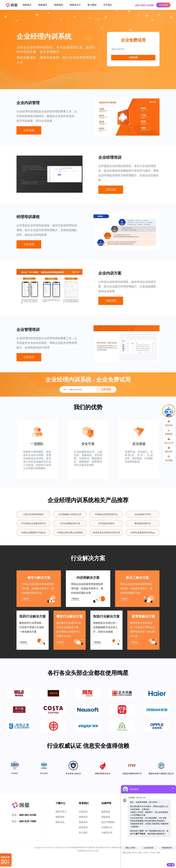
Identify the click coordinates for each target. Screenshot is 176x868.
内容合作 (83, 812)
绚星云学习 (61, 812)
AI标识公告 (107, 833)
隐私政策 (106, 817)
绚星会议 (60, 822)
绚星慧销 (58, 5)
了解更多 (26, 599)
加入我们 (83, 833)
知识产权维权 (108, 822)
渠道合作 (83, 822)
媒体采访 (83, 827)
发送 (170, 865)
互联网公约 (107, 827)
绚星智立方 (75, 5)
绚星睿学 (43, 5)
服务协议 (106, 812)
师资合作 (83, 817)
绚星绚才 (27, 5)
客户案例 (92, 5)
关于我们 (108, 5)
